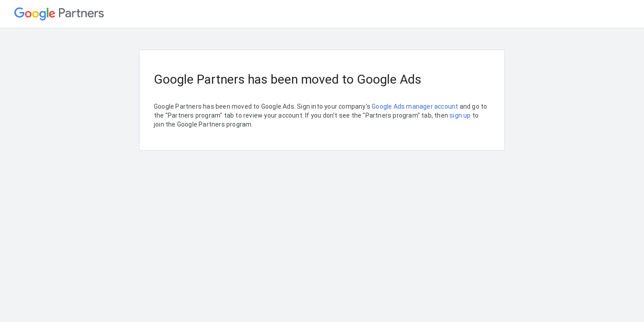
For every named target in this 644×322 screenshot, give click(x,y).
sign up (460, 115)
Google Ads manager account (415, 106)
